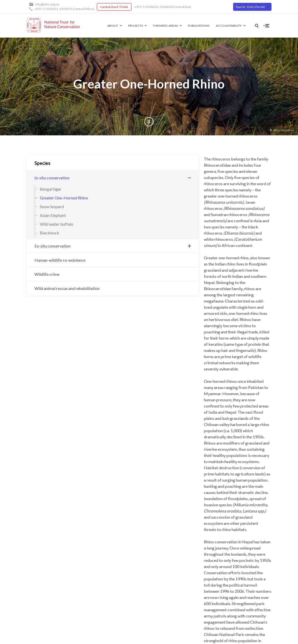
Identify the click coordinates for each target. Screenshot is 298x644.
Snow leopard (52, 206)
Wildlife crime (47, 274)
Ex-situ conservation (52, 246)
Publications (190, 26)
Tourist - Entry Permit (250, 7)
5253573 (66, 9)
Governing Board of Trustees (172, 558)
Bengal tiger (51, 189)
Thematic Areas (157, 26)
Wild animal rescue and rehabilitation (55, 291)
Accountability (221, 26)
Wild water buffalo (57, 224)
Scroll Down (149, 122)
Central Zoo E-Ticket (114, 7)
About (104, 26)
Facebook (256, 551)
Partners (156, 565)
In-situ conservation (52, 178)
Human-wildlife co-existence (60, 260)
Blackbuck (50, 233)
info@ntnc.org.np (47, 4)
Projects (127, 26)
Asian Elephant (53, 215)
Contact (155, 580)
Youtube (256, 565)
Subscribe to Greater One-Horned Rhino (115, 467)
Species (42, 163)
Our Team (157, 572)
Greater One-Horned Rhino (64, 198)
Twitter (255, 558)
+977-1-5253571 (46, 9)
